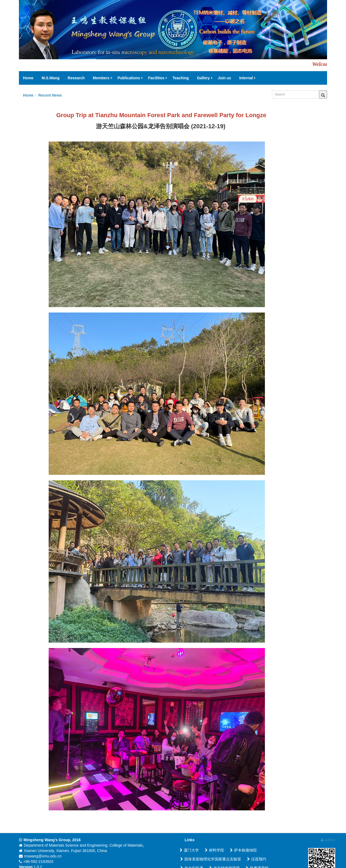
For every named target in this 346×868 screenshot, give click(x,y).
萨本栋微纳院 (243, 850)
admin (328, 840)
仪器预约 (257, 859)
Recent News (50, 95)
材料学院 (214, 850)
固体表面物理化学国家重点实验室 (211, 859)
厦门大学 (189, 850)
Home (28, 95)
